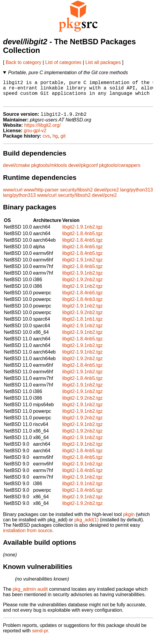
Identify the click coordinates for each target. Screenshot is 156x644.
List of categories (63, 62)
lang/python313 (136, 195)
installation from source (28, 536)
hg (55, 142)
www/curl (13, 195)
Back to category (24, 62)
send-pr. (41, 636)
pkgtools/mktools (49, 171)
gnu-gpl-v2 (35, 136)
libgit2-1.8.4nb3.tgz (82, 305)
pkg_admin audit (30, 595)
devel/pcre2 (106, 195)
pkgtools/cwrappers (120, 171)
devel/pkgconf (83, 171)
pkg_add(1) (86, 525)
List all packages (103, 62)
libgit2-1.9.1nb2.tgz (82, 233)
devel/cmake (16, 171)
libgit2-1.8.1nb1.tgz (82, 325)
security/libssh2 (76, 195)
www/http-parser (41, 195)
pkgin (129, 520)
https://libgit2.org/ (43, 131)
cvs (46, 142)
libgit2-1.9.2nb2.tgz (82, 285)
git (63, 142)
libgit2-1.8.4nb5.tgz (82, 239)
